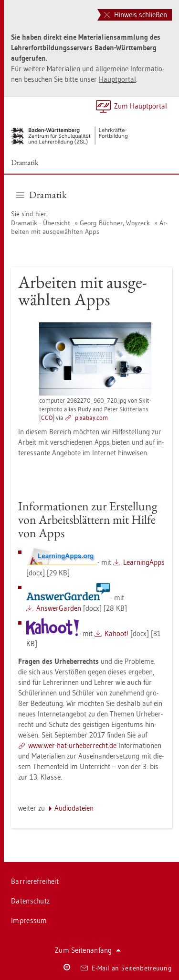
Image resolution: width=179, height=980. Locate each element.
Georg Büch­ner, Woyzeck (115, 223)
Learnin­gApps (144, 562)
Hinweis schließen (136, 15)
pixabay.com (91, 418)
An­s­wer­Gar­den (59, 608)
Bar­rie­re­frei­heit (35, 881)
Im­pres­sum (29, 920)
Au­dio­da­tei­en (74, 808)
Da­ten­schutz (30, 901)
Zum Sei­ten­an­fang (88, 950)
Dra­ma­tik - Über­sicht (41, 223)
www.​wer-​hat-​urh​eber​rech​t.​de (72, 745)
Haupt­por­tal (117, 79)
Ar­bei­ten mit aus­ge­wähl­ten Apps (89, 227)
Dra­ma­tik (25, 162)
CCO (47, 418)
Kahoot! (116, 633)
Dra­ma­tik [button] (42, 195)
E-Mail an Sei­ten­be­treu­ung (126, 968)
